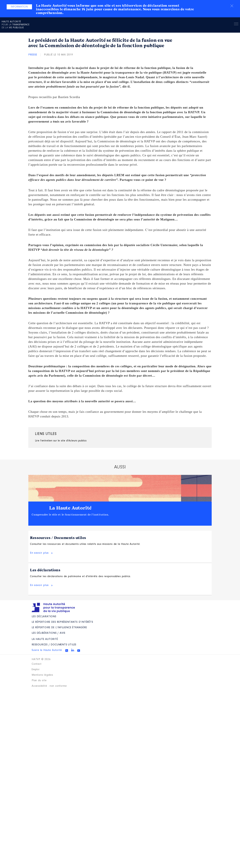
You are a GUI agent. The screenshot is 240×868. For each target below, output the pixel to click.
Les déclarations (45, 570)
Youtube (79, 651)
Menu (236, 24)
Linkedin (73, 650)
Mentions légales (42, 675)
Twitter (67, 651)
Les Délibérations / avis (48, 633)
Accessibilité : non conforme (49, 686)
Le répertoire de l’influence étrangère (59, 628)
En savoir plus (39, 553)
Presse (33, 55)
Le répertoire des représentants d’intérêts (62, 622)
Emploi (36, 670)
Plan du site (39, 681)
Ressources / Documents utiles (58, 538)
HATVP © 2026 (41, 659)
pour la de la (16, 25)
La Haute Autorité (70, 508)
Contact (37, 664)
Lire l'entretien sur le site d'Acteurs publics (61, 441)
